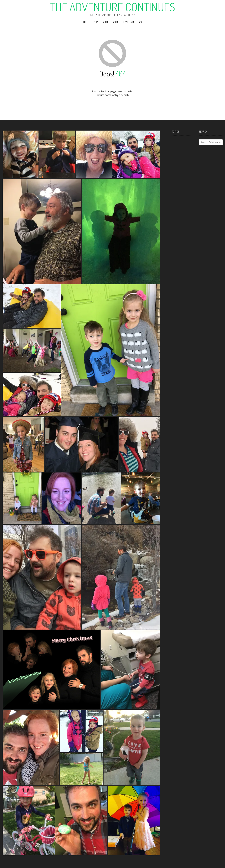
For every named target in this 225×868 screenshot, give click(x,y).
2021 (141, 22)
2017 (96, 22)
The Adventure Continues (113, 7)
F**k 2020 (129, 22)
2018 (106, 22)
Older (85, 22)
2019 (116, 22)
